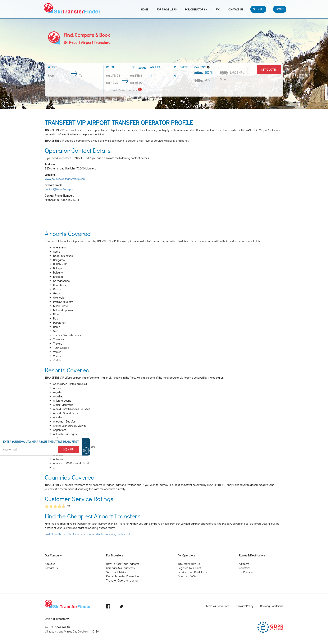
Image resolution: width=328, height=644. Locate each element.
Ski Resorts (246, 572)
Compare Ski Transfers (120, 568)
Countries (245, 568)
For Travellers (167, 9)
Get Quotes (269, 69)
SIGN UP (68, 449)
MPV (203, 80)
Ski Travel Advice (116, 572)
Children (180, 67)
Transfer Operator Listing (122, 580)
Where (52, 67)
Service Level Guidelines (192, 572)
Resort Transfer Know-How (123, 576)
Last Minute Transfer (122, 90)
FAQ (218, 9)
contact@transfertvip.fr (59, 189)
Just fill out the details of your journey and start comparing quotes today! (89, 534)
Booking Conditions (272, 606)
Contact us (51, 568)
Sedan (204, 72)
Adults (155, 67)
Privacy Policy (245, 606)
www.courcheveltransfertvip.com (65, 179)
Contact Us (236, 9)
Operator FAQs (187, 576)
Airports (244, 564)
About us (50, 564)
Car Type (200, 67)
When (126, 68)
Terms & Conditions (218, 606)
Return (139, 68)
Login (280, 9)
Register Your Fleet (189, 568)
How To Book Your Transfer (123, 564)
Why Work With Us (189, 564)
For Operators (196, 9)
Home (145, 9)
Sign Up (258, 9)
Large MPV (232, 73)
